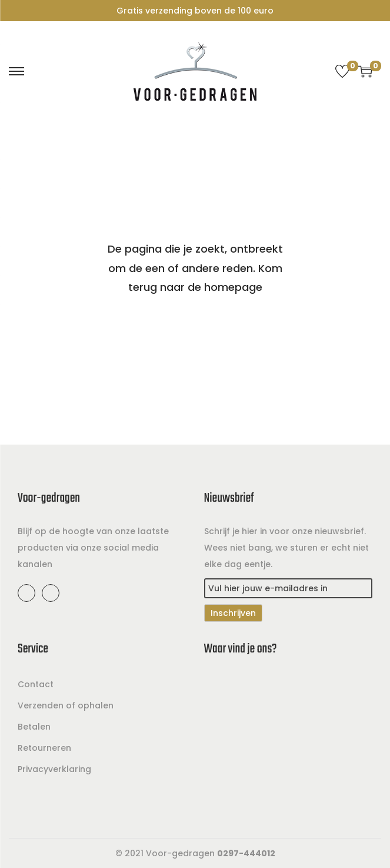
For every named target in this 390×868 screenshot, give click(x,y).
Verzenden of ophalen (66, 705)
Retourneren (44, 748)
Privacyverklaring (54, 769)
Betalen (34, 727)
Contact (36, 684)
